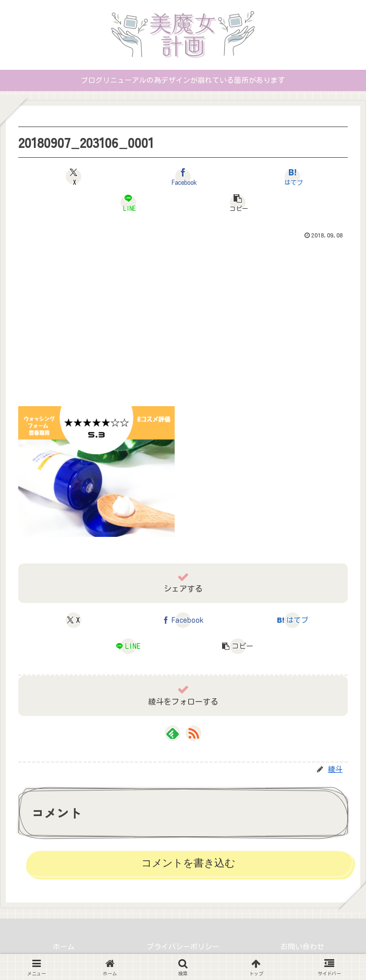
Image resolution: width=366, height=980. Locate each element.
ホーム (64, 947)
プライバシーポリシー (183, 947)
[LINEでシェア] (128, 203)
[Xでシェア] (73, 177)
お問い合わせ (302, 947)
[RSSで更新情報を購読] (193, 733)
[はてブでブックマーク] (292, 177)
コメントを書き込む (188, 863)
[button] (237, 203)
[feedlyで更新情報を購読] (173, 733)
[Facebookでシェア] (183, 177)
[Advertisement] (183, 321)
